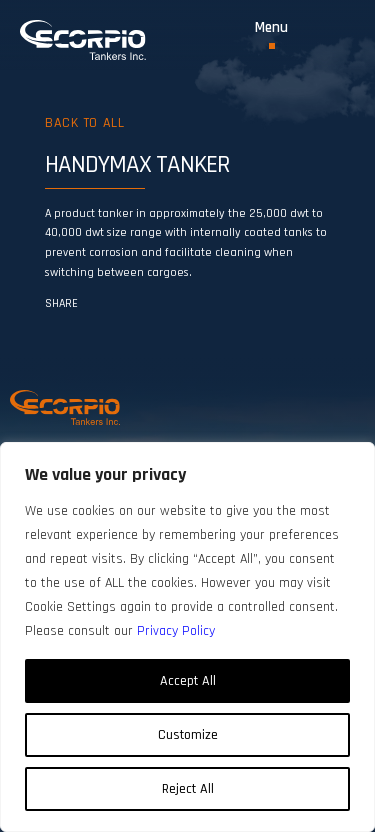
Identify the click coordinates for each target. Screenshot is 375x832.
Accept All (188, 681)
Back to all (84, 123)
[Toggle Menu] (271, 34)
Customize (188, 735)
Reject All (188, 789)
